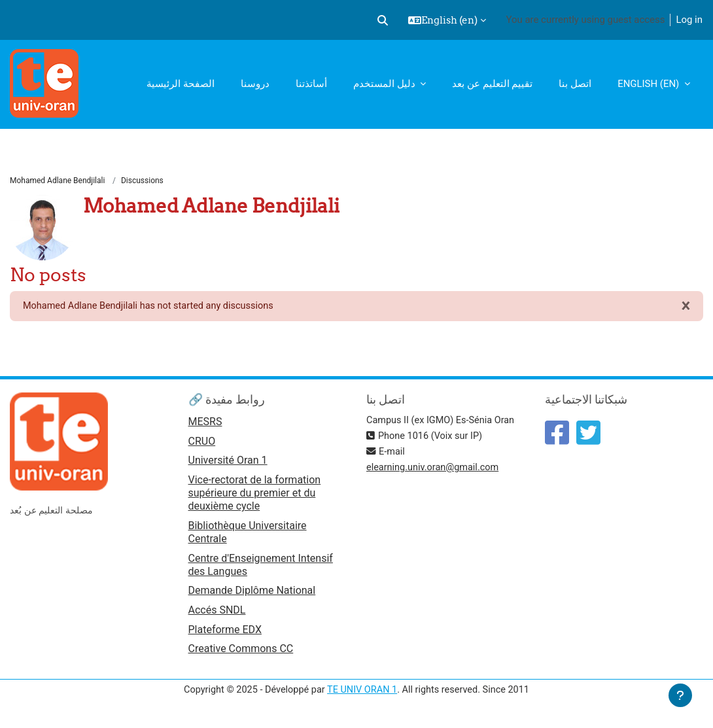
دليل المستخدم (385, 84)
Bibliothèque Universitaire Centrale (248, 534)
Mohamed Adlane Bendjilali (57, 181)
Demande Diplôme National (252, 593)
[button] (383, 20)
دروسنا (255, 84)
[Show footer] (680, 695)
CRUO (202, 443)
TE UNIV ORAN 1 (363, 694)
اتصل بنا (575, 84)
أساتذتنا (311, 84)
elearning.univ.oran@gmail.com (435, 469)
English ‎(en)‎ (650, 84)
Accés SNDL (217, 613)
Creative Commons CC (241, 652)
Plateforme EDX (225, 633)
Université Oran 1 (228, 463)
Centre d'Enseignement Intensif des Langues (261, 567)
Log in (689, 20)
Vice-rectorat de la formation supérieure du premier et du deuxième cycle (255, 495)
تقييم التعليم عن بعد (492, 84)
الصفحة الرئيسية (181, 84)
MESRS (205, 424)
